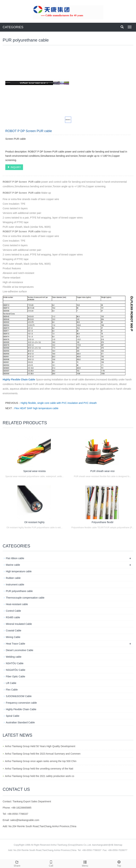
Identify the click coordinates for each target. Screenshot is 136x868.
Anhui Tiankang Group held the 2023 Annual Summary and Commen (43, 754)
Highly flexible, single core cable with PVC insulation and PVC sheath (59, 403)
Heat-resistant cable (17, 604)
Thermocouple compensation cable (25, 598)
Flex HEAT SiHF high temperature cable (36, 408)
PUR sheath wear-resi (102, 471)
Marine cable (13, 565)
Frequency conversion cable (21, 703)
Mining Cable (13, 637)
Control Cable (13, 611)
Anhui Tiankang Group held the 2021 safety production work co (40, 776)
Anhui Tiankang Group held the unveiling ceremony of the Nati (39, 769)
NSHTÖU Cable (15, 663)
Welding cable (14, 657)
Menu (85, 863)
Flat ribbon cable (15, 558)
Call (51, 863)
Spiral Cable (13, 716)
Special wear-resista (34, 471)
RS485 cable (13, 617)
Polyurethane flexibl (102, 522)
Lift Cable (11, 683)
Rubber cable (13, 578)
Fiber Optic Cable (15, 676)
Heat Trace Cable (15, 644)
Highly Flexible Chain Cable (19, 380)
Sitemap (118, 845)
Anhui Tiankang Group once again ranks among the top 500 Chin (41, 761)
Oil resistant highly (34, 522)
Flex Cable (12, 690)
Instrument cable (15, 585)
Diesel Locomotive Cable (20, 650)
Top (119, 863)
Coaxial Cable (14, 630)
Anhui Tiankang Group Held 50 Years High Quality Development (40, 746)
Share (17, 863)
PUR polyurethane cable (19, 591)
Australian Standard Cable (20, 722)
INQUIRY (14, 167)
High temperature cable (19, 571)
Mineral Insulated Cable (19, 624)
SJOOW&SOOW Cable (19, 696)
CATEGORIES (13, 27)
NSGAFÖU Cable (16, 670)
